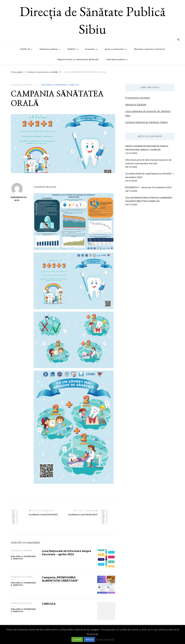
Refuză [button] (89, 639)
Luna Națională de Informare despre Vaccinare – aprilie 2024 (67, 553)
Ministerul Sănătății (136, 104)
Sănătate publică (49, 49)
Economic (90, 49)
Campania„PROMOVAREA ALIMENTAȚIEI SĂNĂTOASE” (60, 579)
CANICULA (49, 604)
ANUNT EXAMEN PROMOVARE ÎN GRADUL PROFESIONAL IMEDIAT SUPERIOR (147, 148)
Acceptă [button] (77, 639)
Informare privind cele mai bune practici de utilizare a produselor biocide (148, 162)
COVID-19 (25, 49)
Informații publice (116, 59)
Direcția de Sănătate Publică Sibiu (92, 20)
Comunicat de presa (45, 187)
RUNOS (71, 49)
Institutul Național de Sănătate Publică (146, 122)
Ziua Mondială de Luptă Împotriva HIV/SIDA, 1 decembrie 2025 (149, 175)
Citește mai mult (105, 639)
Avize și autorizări (115, 49)
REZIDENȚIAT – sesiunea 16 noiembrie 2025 (148, 187)
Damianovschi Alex (17, 192)
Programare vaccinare (138, 98)
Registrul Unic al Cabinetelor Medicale (78, 59)
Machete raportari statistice (150, 49)
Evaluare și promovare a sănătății (60, 85)
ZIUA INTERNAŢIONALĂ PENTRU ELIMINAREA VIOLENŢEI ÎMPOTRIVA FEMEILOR (149, 199)
